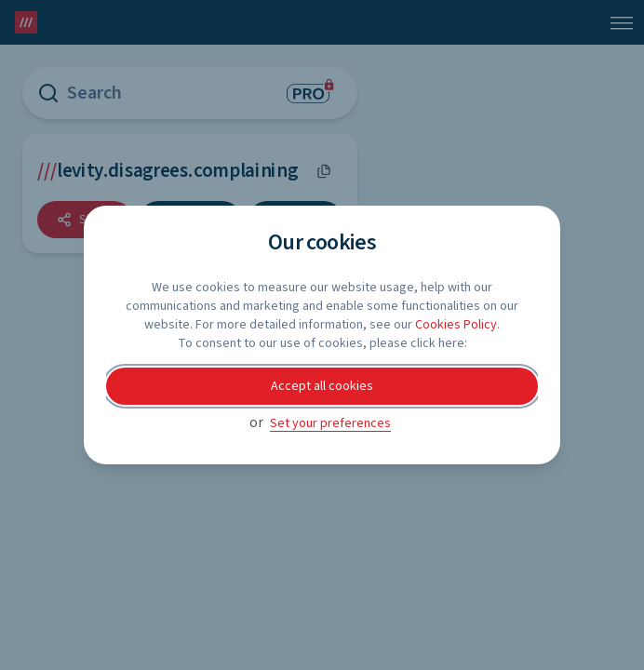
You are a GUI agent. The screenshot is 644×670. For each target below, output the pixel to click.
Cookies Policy (456, 325)
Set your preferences (330, 423)
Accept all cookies (322, 386)
